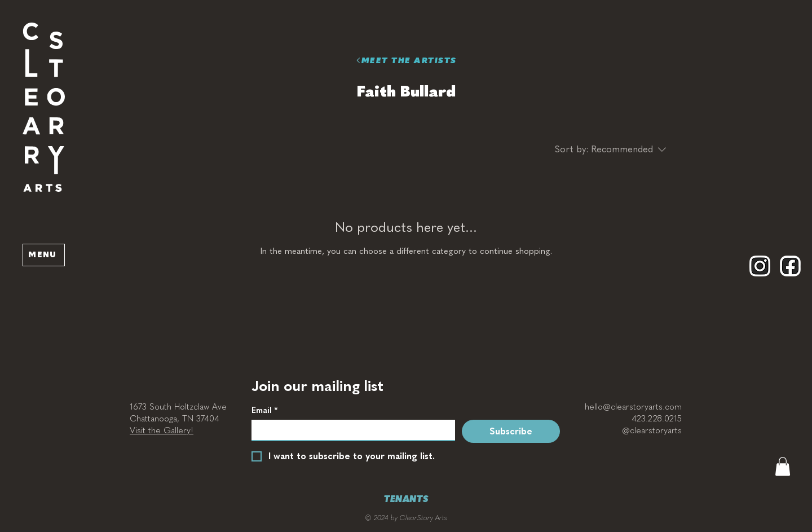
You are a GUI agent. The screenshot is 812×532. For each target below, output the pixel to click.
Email (264, 410)
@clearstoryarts (652, 430)
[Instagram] (760, 266)
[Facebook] (790, 266)
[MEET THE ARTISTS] (406, 60)
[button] (44, 107)
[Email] (350, 430)
